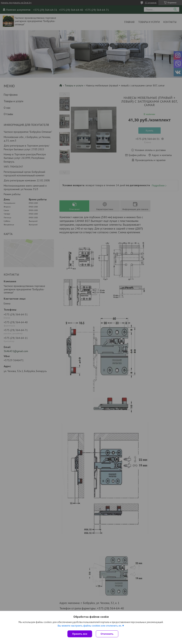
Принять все (80, 634)
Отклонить (107, 634)
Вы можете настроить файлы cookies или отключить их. (90, 626)
